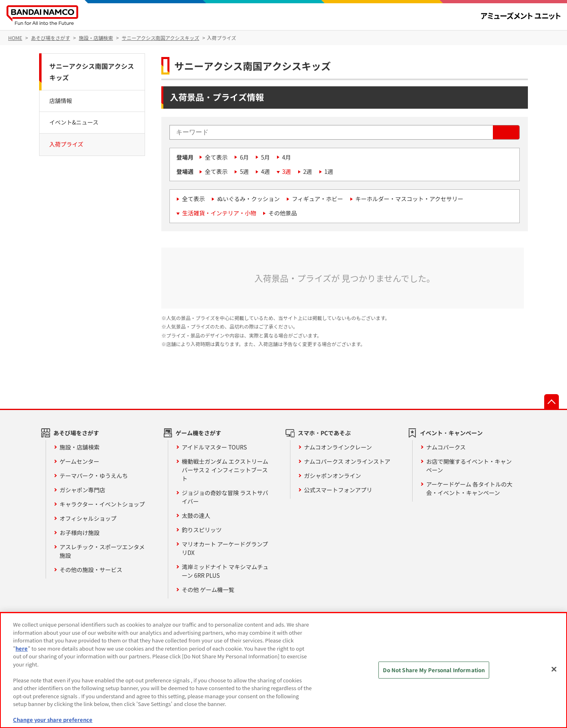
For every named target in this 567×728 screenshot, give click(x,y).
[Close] (554, 669)
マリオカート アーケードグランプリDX (225, 548)
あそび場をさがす (76, 433)
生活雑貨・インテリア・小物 (219, 213)
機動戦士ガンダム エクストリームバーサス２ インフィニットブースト (225, 470)
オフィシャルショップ (88, 518)
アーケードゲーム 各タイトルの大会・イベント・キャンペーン (469, 488)
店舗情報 (61, 101)
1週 (329, 171)
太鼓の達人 (196, 515)
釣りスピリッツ (202, 530)
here (22, 648)
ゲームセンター (79, 461)
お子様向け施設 (79, 533)
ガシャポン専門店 (82, 490)
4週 (266, 171)
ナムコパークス (446, 447)
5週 (244, 171)
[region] (283, 670)
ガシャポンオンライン (332, 476)
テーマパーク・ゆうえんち (94, 476)
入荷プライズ (66, 144)
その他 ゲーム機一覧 (208, 590)
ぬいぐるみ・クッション (248, 199)
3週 (287, 171)
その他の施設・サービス (91, 570)
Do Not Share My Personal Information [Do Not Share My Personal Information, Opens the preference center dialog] (434, 670)
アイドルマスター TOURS (214, 447)
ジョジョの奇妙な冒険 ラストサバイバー (225, 497)
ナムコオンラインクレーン (338, 447)
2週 (308, 171)
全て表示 (216, 157)
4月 (287, 157)
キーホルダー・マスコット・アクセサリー (409, 199)
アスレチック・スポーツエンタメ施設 (102, 551)
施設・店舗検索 (79, 447)
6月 (244, 157)
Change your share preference (53, 720)
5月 (266, 157)
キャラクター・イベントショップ (102, 504)
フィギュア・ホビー (318, 199)
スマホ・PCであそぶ (324, 433)
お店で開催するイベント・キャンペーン (469, 466)
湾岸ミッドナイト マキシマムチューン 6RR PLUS (225, 571)
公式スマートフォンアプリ (338, 490)
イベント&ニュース (74, 122)
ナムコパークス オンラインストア (347, 461)
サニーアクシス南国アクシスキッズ (92, 72)
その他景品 (283, 213)
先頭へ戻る (552, 401)
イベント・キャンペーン (451, 433)
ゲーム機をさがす (198, 433)
